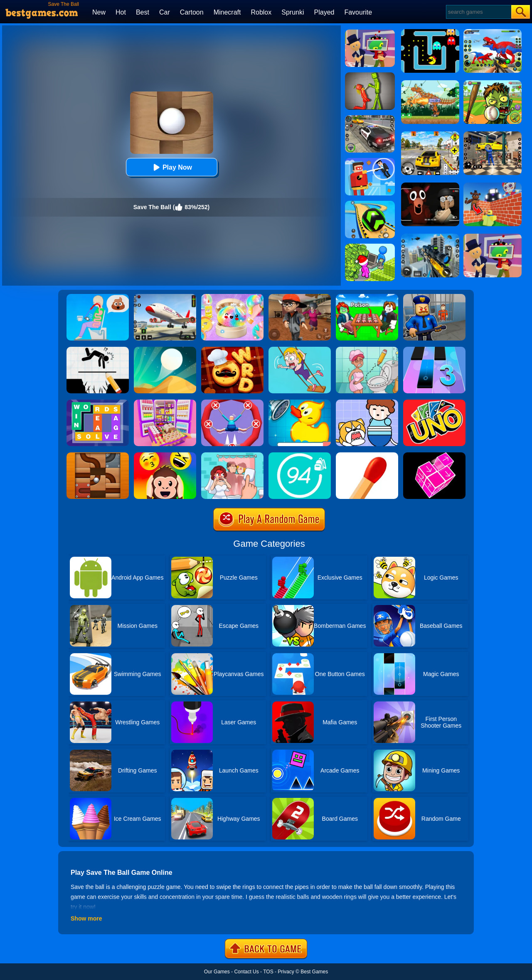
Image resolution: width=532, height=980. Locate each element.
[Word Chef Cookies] (232, 350)
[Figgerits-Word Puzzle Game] (98, 402)
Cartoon (192, 12)
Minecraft (227, 12)
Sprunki (293, 12)
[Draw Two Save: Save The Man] (98, 350)
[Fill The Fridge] (165, 402)
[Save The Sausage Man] (232, 402)
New (99, 12)
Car (165, 12)
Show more (86, 918)
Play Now (171, 167)
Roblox (261, 12)
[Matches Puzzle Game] (367, 455)
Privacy (286, 972)
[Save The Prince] (367, 402)
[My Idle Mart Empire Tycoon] (370, 247)
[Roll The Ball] (98, 455)
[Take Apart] (434, 455)
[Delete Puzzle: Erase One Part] (232, 455)
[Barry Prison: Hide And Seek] (434, 297)
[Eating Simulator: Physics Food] (98, 297)
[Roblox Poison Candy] (367, 297)
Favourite (358, 12)
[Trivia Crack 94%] (300, 455)
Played (324, 12)
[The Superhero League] (370, 161)
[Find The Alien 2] (370, 32)
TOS (268, 972)
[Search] (478, 12)
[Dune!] (165, 350)
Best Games (314, 972)
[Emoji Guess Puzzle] (165, 455)
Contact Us (246, 972)
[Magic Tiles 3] (434, 350)
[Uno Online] (434, 402)
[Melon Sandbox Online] (370, 75)
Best (143, 12)
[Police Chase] (370, 118)
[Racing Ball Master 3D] (370, 204)
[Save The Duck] (300, 402)
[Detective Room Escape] (300, 297)
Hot (121, 12)
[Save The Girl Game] (300, 350)
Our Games (217, 972)
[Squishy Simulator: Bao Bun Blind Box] (232, 297)
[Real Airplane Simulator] (165, 297)
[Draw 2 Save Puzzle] (367, 350)
